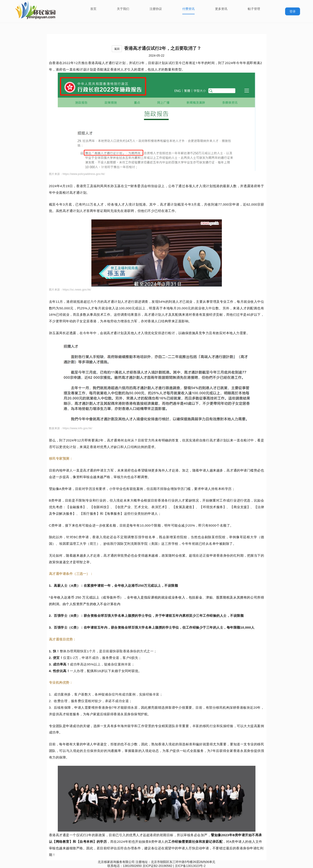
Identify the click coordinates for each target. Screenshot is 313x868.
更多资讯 (221, 9)
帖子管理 (254, 9)
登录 (293, 11)
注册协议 (156, 9)
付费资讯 (188, 9)
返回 (117, 49)
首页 (93, 9)
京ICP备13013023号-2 (190, 866)
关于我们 (123, 9)
